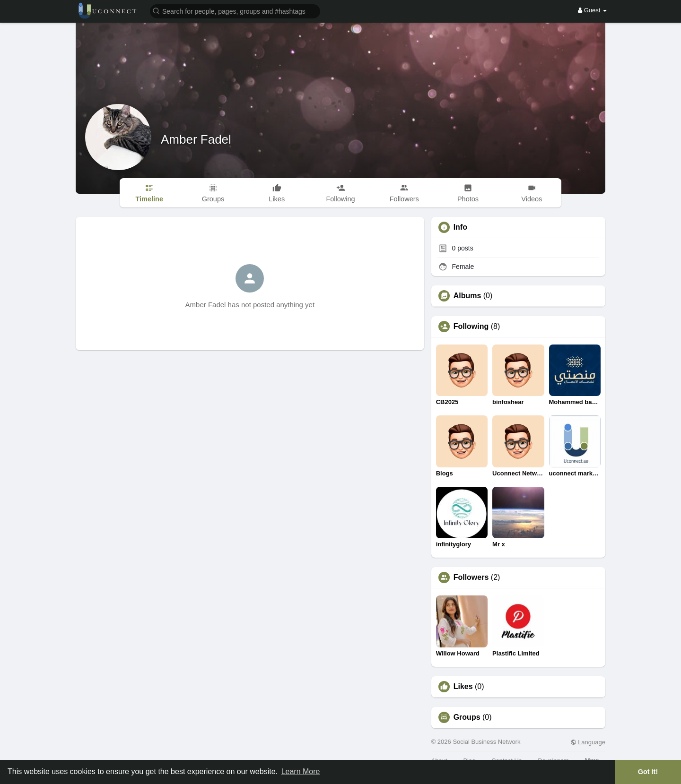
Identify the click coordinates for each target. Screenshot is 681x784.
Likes (463, 687)
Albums (467, 296)
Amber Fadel (196, 139)
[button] (235, 11)
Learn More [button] (301, 771)
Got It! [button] (648, 772)
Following (471, 327)
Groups (467, 717)
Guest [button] (592, 10)
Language (588, 742)
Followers (471, 577)
